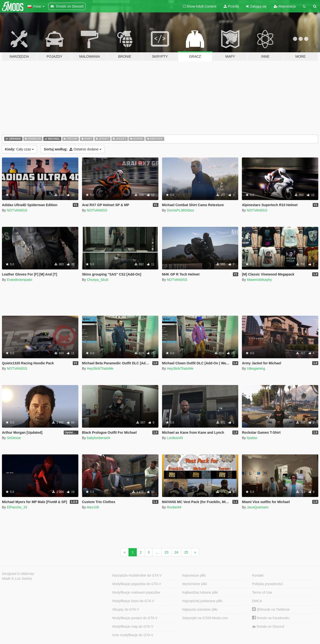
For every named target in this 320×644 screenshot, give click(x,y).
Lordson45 (175, 438)
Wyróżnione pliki (195, 584)
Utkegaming (256, 368)
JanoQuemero (258, 507)
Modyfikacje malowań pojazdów (136, 592)
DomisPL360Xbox (181, 210)
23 (166, 552)
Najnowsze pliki (194, 575)
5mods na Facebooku (271, 618)
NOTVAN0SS (17, 210)
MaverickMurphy (259, 280)
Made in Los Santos (17, 579)
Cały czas (19, 149)
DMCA (257, 601)
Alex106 (93, 507)
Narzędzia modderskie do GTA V (137, 575)
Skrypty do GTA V (126, 609)
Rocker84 (174, 507)
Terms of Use (262, 592)
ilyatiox (252, 438)
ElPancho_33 (17, 507)
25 (186, 552)
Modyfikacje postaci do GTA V (135, 618)
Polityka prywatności (268, 584)
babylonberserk (99, 438)
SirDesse (14, 438)
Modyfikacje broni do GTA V (133, 601)
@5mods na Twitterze (271, 609)
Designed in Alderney (18, 574)
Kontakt (258, 575)
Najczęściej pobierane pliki (202, 601)
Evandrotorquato (19, 280)
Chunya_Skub (98, 280)
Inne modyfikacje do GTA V (133, 635)
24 (176, 552)
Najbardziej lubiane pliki (200, 592)
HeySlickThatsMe (100, 368)
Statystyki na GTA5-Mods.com (205, 618)
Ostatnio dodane (73, 149)
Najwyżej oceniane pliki (200, 609)
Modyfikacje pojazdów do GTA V (137, 584)
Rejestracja (285, 6)
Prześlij (231, 6)
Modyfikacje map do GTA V (133, 626)
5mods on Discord (268, 627)
